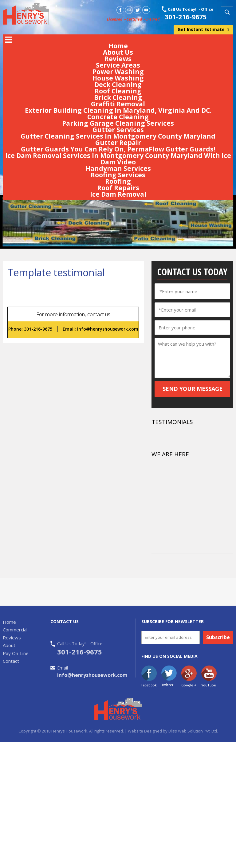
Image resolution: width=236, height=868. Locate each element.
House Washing (118, 78)
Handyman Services (118, 168)
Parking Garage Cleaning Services (118, 123)
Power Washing (118, 72)
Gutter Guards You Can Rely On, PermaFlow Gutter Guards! (118, 149)
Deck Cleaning (118, 84)
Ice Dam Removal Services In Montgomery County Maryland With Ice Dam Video (118, 159)
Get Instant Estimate (201, 29)
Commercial (15, 630)
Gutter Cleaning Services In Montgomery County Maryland (118, 136)
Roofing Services (118, 175)
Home (118, 46)
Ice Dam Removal (118, 194)
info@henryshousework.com (107, 329)
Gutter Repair (118, 143)
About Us (118, 52)
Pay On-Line (16, 653)
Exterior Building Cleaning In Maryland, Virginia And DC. (118, 110)
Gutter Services (118, 130)
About (9, 645)
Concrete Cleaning (118, 117)
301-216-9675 (186, 17)
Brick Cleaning (118, 97)
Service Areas (118, 65)
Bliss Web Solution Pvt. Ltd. (193, 731)
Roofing (118, 181)
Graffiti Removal (118, 104)
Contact (11, 661)
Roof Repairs (118, 188)
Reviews (118, 59)
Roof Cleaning (118, 91)
